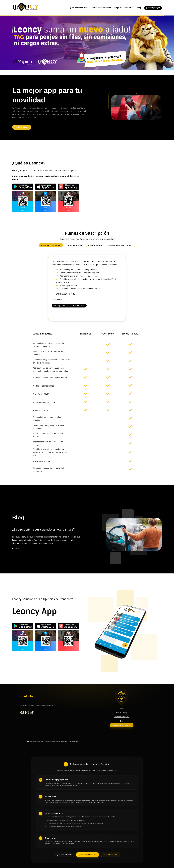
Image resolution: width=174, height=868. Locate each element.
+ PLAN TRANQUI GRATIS (64, 294)
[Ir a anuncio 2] (87, 66)
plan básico (95, 245)
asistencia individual (121, 245)
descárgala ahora (22, 127)
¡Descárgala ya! (153, 8)
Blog (139, 8)
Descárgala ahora (122, 725)
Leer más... (17, 548)
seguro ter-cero (51, 245)
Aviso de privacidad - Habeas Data (66, 741)
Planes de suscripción (101, 8)
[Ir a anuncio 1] (84, 66)
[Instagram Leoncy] (27, 713)
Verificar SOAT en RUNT (87, 855)
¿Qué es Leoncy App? (79, 8)
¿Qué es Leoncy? (122, 713)
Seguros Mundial (110, 855)
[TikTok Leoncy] (32, 713)
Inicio (122, 709)
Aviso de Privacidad (64, 855)
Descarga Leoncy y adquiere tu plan (69, 306)
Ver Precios (58, 300)
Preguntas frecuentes (124, 8)
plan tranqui (75, 245)
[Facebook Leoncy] (22, 713)
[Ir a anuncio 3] (90, 66)
